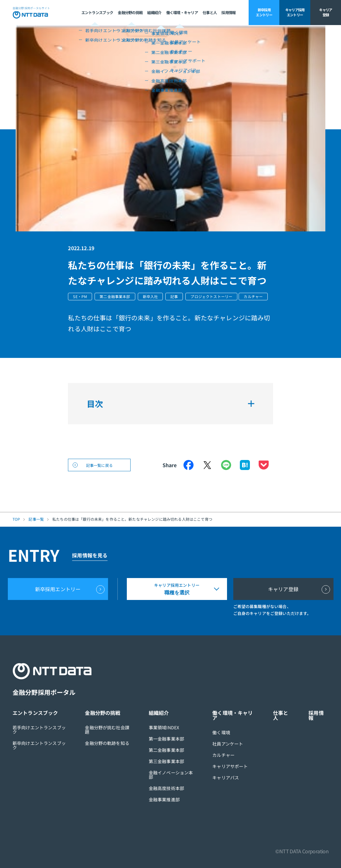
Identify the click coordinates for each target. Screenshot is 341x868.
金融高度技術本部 (166, 788)
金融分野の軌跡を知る (107, 743)
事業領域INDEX (164, 727)
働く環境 (221, 732)
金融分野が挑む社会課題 (107, 730)
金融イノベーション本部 (171, 775)
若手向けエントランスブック (39, 730)
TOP (16, 519)
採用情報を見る (90, 555)
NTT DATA (31, 13)
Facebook (189, 465)
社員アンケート (228, 744)
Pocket (264, 465)
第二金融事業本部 (166, 750)
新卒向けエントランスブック (39, 745)
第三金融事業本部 (166, 761)
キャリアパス (226, 778)
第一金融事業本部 (166, 739)
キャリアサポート (230, 766)
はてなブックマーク (245, 465)
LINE (226, 465)
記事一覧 (36, 519)
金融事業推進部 (164, 799)
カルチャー (223, 755)
